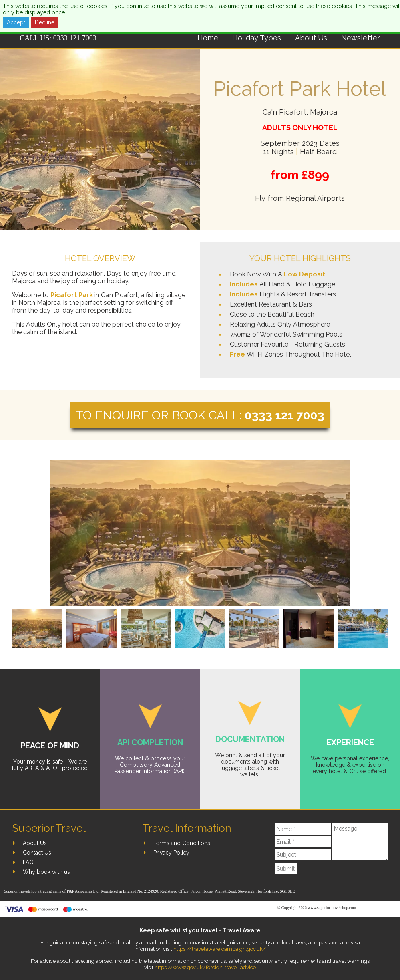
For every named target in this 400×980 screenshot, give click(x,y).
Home (208, 38)
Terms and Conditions (182, 843)
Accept (16, 22)
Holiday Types (257, 38)
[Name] (303, 829)
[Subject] (303, 855)
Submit (286, 869)
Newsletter (361, 38)
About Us (311, 38)
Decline (45, 22)
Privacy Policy (171, 853)
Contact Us (37, 853)
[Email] (303, 842)
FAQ (28, 862)
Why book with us (46, 872)
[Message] (360, 842)
